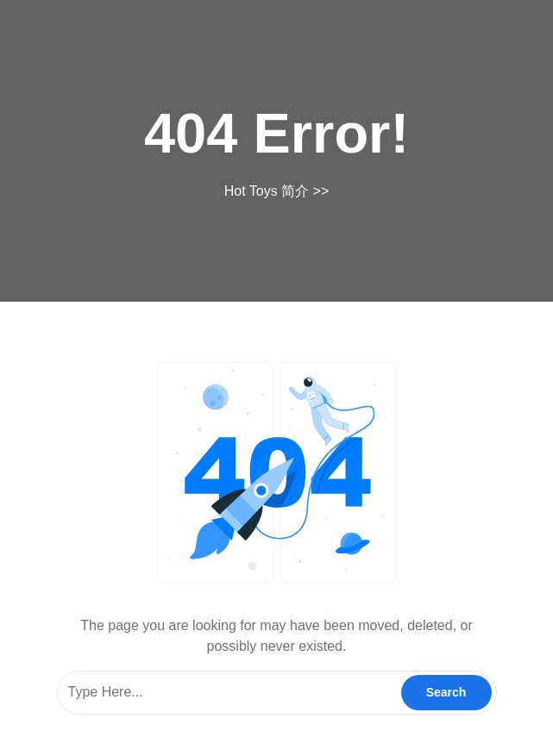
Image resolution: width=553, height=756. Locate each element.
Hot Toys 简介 (267, 191)
